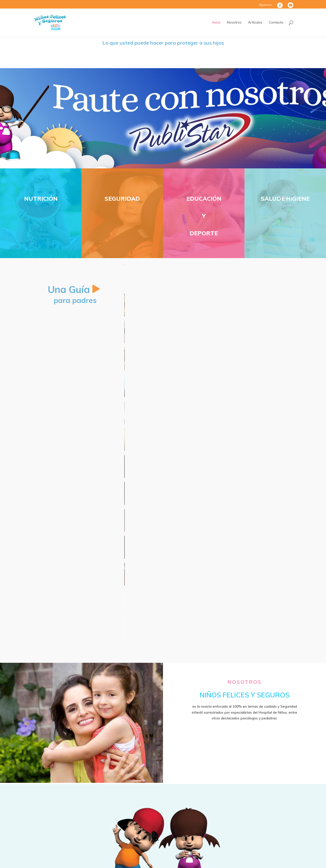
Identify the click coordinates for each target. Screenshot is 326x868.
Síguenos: (266, 5)
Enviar (276, 831)
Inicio (216, 23)
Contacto (276, 23)
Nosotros (234, 23)
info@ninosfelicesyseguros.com (150, 827)
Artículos (255, 23)
